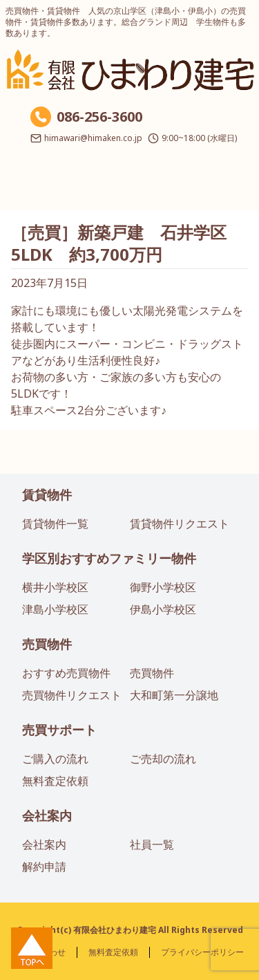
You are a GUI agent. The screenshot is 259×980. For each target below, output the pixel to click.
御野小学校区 (163, 587)
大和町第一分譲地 (174, 695)
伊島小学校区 (163, 609)
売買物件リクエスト (72, 695)
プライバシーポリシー (202, 952)
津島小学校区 (55, 609)
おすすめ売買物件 (66, 673)
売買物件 (47, 644)
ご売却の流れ (163, 759)
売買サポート (59, 730)
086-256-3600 (99, 117)
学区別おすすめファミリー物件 (109, 558)
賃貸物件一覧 (55, 524)
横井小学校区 (55, 587)
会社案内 (47, 815)
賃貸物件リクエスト (180, 524)
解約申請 (44, 867)
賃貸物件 (47, 494)
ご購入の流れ (55, 759)
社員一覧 (152, 844)
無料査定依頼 (55, 781)
